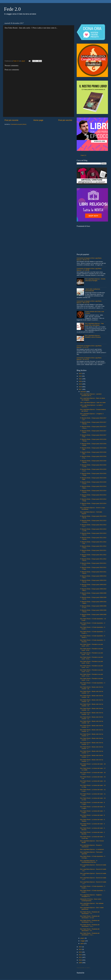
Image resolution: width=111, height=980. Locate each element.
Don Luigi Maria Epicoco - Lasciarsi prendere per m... (91, 395)
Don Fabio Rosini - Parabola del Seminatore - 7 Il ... (90, 913)
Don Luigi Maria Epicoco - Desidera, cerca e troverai (93, 336)
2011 (81, 957)
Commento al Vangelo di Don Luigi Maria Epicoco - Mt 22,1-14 (89, 259)
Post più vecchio (65, 120)
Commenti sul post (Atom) (18, 124)
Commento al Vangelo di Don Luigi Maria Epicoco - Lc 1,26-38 (89, 269)
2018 (81, 387)
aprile (82, 943)
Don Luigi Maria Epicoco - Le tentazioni (92, 849)
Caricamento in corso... (84, 968)
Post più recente (11, 120)
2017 (81, 389)
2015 (81, 947)
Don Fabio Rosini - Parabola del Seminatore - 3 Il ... (90, 930)
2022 (81, 376)
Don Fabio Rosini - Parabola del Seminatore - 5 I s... (90, 921)
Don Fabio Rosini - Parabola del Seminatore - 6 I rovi (90, 917)
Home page (38, 120)
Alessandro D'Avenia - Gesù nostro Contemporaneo (91, 900)
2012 (81, 955)
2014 (81, 949)
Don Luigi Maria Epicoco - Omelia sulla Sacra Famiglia (95, 280)
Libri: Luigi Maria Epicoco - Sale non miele (93, 403)
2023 (81, 373)
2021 (81, 379)
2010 (81, 960)
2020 (81, 381)
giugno (83, 938)
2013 (81, 952)
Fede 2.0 (12, 9)
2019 (81, 384)
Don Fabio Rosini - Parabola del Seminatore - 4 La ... (90, 925)
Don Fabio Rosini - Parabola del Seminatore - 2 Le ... (90, 934)
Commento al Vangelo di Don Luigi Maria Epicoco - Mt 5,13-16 (89, 302)
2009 (81, 963)
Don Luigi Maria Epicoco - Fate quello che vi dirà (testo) (94, 324)
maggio (83, 941)
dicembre (83, 392)
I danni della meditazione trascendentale (92, 290)
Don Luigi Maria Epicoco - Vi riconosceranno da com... (89, 861)
